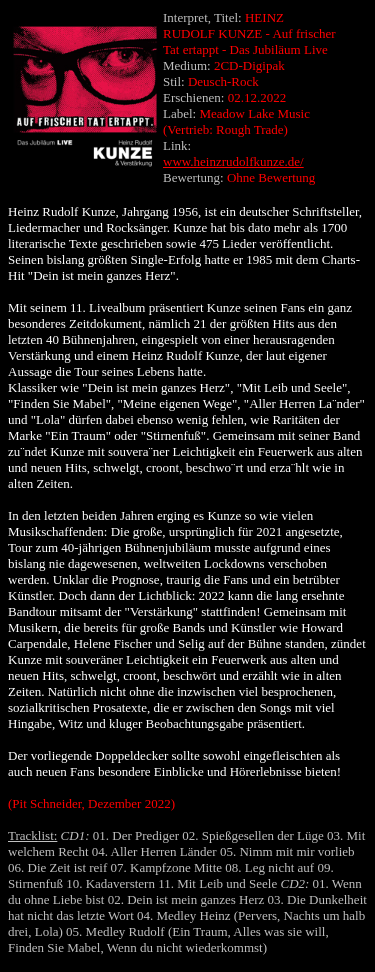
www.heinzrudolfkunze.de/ (233, 161)
